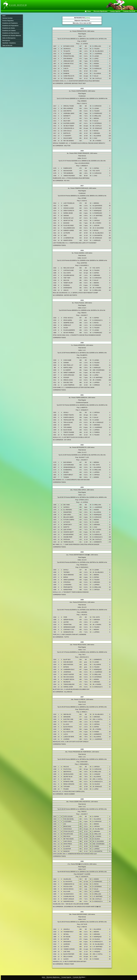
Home (87, 11)
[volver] (88, 18)
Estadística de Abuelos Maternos (12, 36)
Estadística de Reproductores (11, 33)
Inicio (4, 16)
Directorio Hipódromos (100, 11)
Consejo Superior (115, 11)
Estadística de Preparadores (10, 26)
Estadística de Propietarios (10, 23)
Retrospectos (6, 41)
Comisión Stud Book (129, 11)
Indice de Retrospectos (9, 38)
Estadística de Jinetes (9, 28)
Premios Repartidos (8, 21)
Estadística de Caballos (9, 31)
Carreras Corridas (7, 18)
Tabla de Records (7, 45)
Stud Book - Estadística (9, 43)
